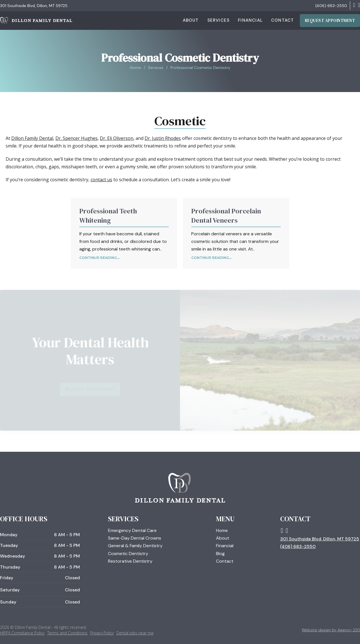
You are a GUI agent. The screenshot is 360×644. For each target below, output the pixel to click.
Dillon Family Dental (32, 138)
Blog (220, 554)
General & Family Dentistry (135, 546)
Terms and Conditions (67, 633)
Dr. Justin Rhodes (163, 138)
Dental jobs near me (135, 633)
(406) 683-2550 (331, 6)
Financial (250, 20)
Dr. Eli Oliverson (117, 138)
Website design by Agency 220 (331, 630)
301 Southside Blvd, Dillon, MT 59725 (34, 6)
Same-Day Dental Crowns (135, 538)
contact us (101, 180)
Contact (283, 20)
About (191, 20)
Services (219, 20)
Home (135, 68)
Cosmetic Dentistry (128, 554)
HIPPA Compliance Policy (22, 633)
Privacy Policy (102, 633)
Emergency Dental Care (132, 530)
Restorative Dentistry (130, 561)
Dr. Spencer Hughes (76, 138)
